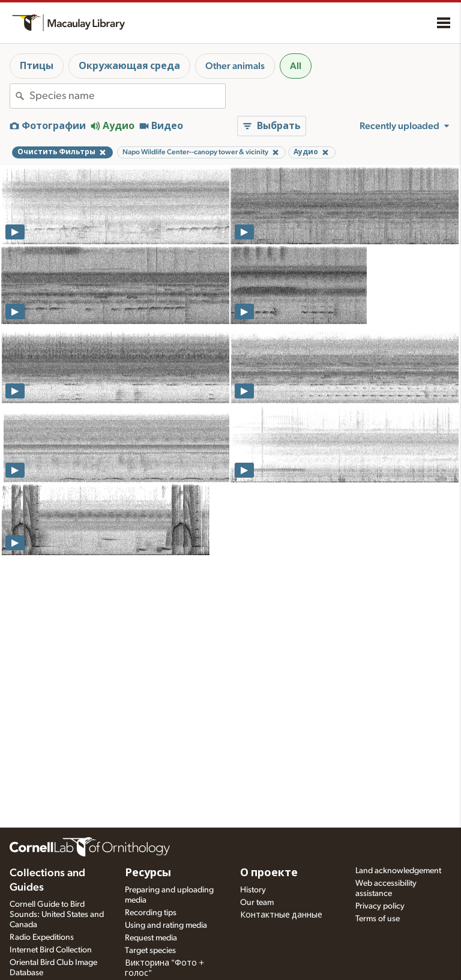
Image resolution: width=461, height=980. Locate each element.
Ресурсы (148, 873)
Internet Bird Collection (51, 950)
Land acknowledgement (398, 871)
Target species (150, 951)
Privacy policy (380, 906)
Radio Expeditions (42, 937)
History (253, 890)
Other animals (235, 66)
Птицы (37, 66)
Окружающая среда (129, 66)
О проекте (269, 873)
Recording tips (151, 913)
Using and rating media (166, 925)
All (296, 66)
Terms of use (378, 919)
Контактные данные (281, 915)
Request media (151, 938)
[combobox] (127, 96)
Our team (257, 903)
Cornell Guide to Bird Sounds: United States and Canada (57, 915)
